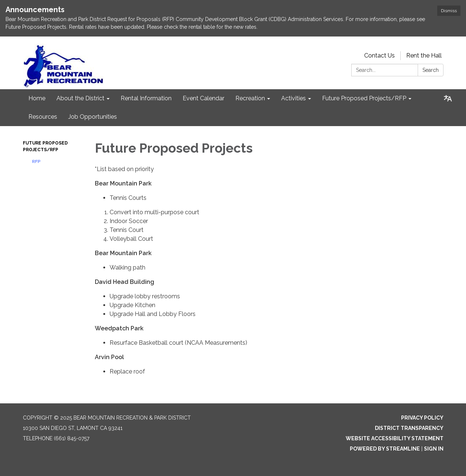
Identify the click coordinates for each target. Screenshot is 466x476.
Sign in (434, 449)
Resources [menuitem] (43, 117)
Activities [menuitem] (294, 98)
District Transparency (409, 428)
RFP (36, 161)
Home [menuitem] (37, 98)
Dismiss (449, 11)
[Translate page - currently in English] (448, 98)
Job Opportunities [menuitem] (93, 117)
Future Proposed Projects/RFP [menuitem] (364, 98)
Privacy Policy (422, 418)
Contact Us (379, 55)
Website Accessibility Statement (395, 438)
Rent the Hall (424, 55)
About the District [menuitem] (80, 98)
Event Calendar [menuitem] (203, 98)
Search (431, 70)
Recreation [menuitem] (250, 98)
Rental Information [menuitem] (146, 98)
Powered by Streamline (385, 449)
